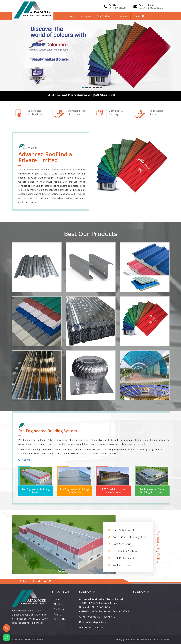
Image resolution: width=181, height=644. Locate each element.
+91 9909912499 (117, 8)
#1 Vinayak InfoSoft (34, 640)
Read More (25, 460)
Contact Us (139, 16)
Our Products (105, 16)
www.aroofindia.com (93, 628)
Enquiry (123, 16)
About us (86, 16)
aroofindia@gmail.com (151, 8)
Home (72, 16)
